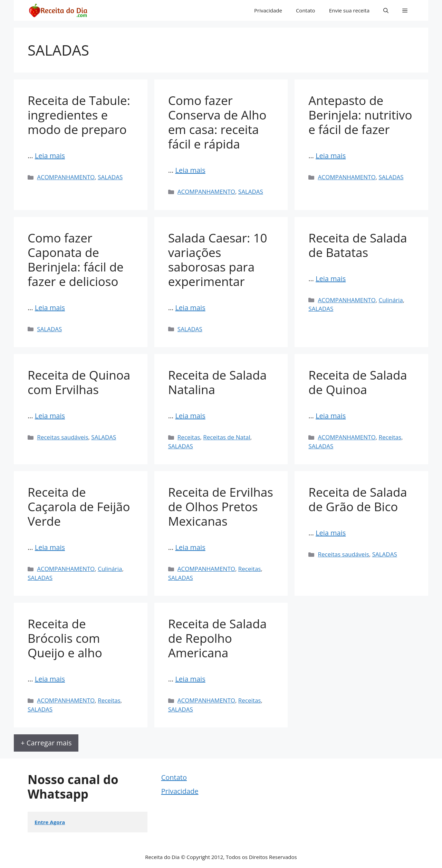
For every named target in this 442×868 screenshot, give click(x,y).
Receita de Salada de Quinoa (358, 382)
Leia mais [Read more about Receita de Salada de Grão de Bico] (331, 533)
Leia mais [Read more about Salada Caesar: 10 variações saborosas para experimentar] (190, 308)
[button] (386, 10)
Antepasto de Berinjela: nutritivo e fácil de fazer (360, 115)
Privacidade (268, 10)
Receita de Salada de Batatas (358, 245)
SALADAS (110, 177)
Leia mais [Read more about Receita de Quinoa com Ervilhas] (50, 416)
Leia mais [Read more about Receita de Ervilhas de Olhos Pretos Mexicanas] (190, 547)
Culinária (391, 300)
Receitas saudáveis (63, 437)
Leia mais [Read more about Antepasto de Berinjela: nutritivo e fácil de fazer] (331, 156)
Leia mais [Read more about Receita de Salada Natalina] (190, 416)
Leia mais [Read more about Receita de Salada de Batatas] (331, 279)
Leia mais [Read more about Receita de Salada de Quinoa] (331, 416)
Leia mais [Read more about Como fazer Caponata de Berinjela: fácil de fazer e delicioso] (50, 308)
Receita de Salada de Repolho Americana (217, 638)
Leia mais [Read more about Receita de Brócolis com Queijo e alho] (50, 679)
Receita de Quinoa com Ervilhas (79, 382)
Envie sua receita (349, 10)
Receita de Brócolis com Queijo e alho (65, 638)
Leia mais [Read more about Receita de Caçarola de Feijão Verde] (50, 547)
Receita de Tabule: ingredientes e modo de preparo (79, 115)
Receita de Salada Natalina (217, 382)
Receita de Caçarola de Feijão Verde (79, 507)
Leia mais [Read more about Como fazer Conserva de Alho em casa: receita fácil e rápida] (190, 170)
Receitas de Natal (227, 437)
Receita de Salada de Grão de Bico (358, 499)
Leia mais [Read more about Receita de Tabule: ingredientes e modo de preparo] (50, 156)
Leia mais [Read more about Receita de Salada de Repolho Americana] (190, 679)
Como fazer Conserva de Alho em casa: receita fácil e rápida (217, 122)
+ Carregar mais (46, 743)
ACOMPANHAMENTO (66, 177)
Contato (306, 10)
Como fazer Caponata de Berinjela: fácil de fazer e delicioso (76, 260)
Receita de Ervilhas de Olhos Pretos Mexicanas (221, 507)
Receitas (189, 437)
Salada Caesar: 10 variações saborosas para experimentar (218, 260)
